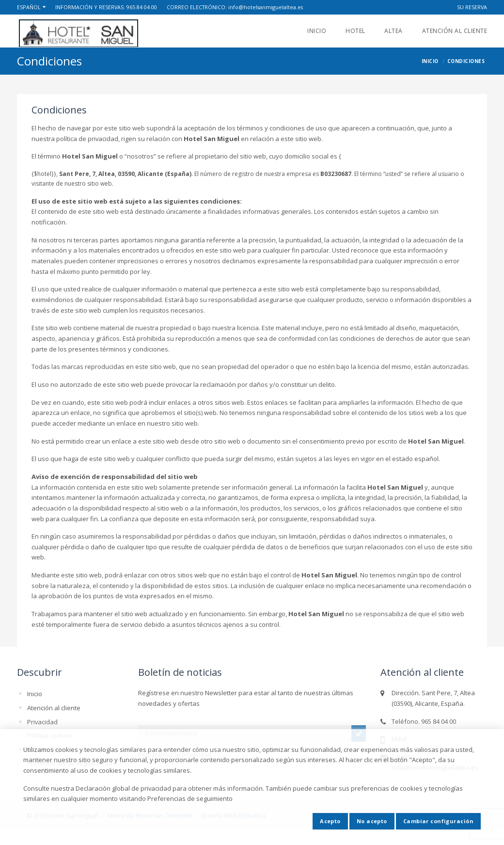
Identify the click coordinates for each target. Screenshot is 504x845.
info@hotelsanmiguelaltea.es (266, 7)
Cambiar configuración (438, 821)
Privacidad (42, 722)
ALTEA (393, 31)
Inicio (317, 31)
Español (29, 7)
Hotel (355, 31)
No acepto (372, 821)
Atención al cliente (455, 31)
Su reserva (472, 7)
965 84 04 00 (142, 7)
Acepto (330, 821)
